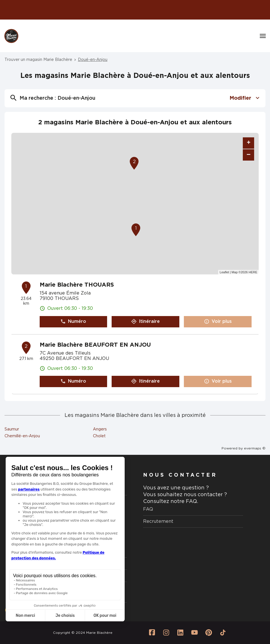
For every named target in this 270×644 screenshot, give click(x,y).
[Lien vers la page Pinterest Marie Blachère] (209, 633)
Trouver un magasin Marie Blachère (38, 60)
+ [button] (249, 143)
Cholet (99, 436)
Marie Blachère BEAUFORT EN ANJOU (95, 345)
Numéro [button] (73, 322)
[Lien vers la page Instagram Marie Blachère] (166, 633)
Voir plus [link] (218, 322)
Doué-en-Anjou (93, 60)
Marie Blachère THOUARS (77, 285)
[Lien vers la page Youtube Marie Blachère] (194, 633)
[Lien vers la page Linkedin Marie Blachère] (180, 633)
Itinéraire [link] (145, 322)
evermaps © (255, 448)
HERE (253, 272)
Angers (100, 429)
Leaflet (224, 272)
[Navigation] (263, 36)
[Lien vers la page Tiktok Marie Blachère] (223, 633)
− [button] (248, 155)
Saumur (12, 429)
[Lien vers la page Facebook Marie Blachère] (152, 633)
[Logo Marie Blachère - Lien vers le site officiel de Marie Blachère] (11, 36)
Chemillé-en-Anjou (22, 436)
